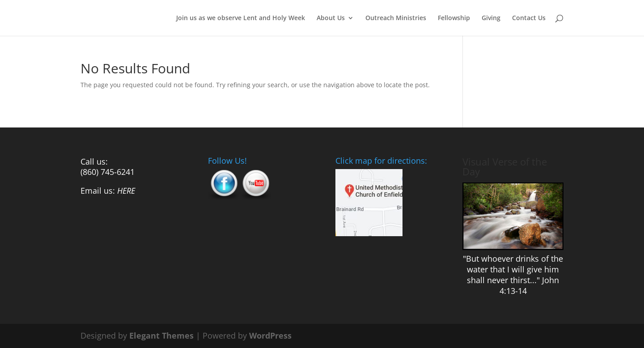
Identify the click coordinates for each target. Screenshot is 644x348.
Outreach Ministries (396, 18)
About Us (331, 18)
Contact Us (529, 18)
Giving (491, 18)
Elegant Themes (161, 335)
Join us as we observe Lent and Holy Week (241, 18)
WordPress (270, 335)
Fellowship (454, 18)
